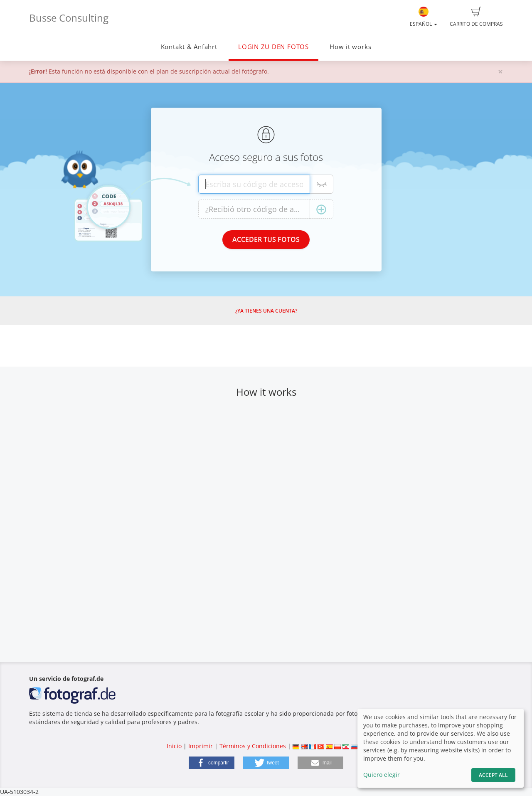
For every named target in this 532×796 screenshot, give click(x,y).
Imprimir (201, 746)
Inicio (174, 746)
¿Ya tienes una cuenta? (266, 311)
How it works (350, 47)
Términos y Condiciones (253, 746)
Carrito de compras (476, 17)
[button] (212, 763)
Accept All (493, 775)
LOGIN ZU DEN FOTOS (273, 47)
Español (424, 17)
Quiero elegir (382, 775)
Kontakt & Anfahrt (189, 47)
